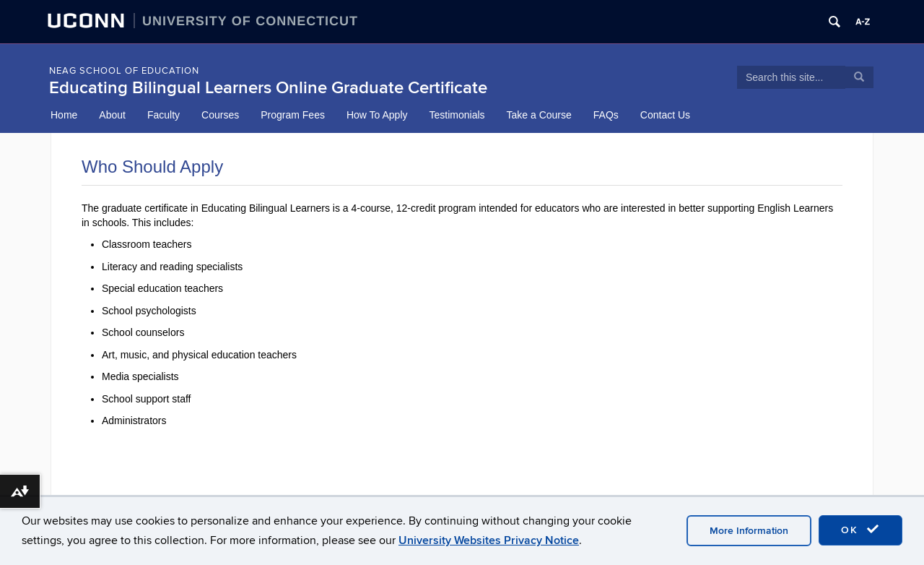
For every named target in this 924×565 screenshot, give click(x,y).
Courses (220, 115)
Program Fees (293, 115)
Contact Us (665, 115)
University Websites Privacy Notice (489, 540)
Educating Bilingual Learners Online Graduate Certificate (268, 88)
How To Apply (377, 115)
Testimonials (457, 115)
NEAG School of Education (124, 71)
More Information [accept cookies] (749, 531)
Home (64, 115)
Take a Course (539, 115)
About (112, 115)
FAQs (606, 115)
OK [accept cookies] (860, 530)
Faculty (164, 115)
